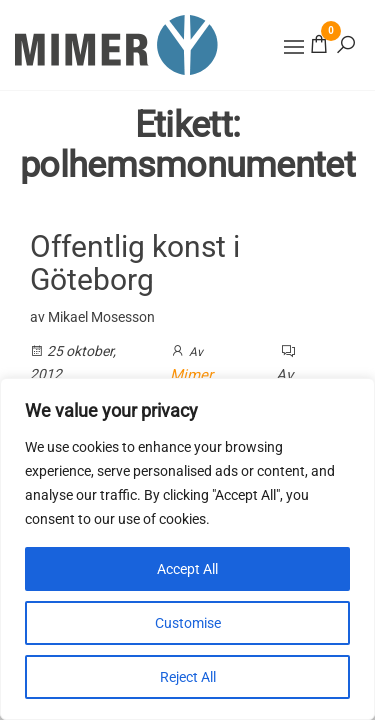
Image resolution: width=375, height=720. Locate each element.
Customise (188, 623)
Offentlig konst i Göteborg (135, 263)
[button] (294, 47)
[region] (187, 549)
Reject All (188, 677)
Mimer (191, 375)
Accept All (187, 569)
